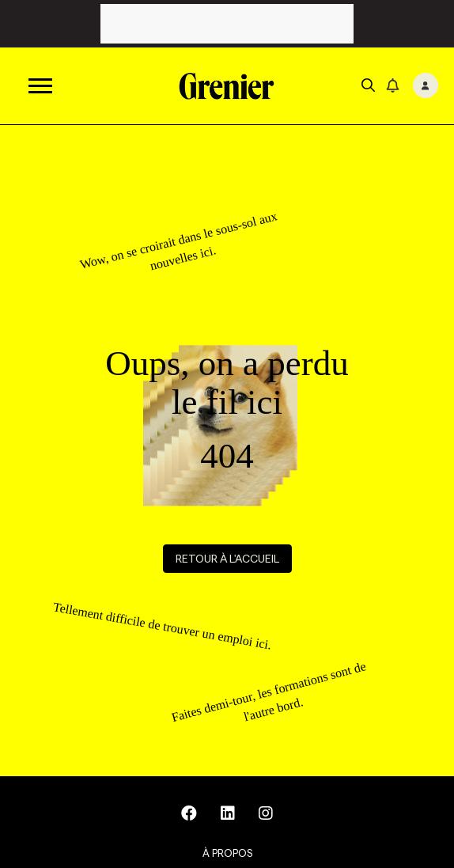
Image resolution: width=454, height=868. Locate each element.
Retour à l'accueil (227, 559)
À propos (227, 853)
